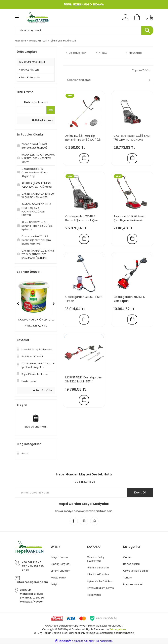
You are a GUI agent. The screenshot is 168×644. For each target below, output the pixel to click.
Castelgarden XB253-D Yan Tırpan (129, 299)
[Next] (54, 304)
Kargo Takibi (58, 578)
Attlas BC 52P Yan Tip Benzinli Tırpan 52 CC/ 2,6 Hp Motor (83, 138)
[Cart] (137, 17)
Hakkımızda (94, 595)
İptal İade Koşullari (98, 575)
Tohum (128, 578)
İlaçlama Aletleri (133, 585)
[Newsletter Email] (84, 493)
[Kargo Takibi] (150, 17)
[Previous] (18, 304)
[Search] (84, 30)
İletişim (55, 585)
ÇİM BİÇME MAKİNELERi (63, 41)
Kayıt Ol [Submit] (140, 492)
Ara (51, 110)
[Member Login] (125, 17)
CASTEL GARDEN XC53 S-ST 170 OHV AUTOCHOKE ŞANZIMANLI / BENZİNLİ (132, 138)
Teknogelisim (118, 629)
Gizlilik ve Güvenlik (98, 568)
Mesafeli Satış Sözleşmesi (95, 559)
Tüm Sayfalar (43, 390)
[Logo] (38, 17)
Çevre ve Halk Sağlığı (136, 571)
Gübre (127, 557)
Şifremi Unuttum (61, 571)
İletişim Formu (59, 557)
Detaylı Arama (42, 120)
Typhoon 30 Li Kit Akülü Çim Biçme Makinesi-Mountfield (129, 218)
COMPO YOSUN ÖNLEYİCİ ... (36, 320)
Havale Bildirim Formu (100, 588)
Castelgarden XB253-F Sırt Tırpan (83, 299)
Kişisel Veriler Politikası (100, 581)
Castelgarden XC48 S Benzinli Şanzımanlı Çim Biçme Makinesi (82, 218)
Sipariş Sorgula (60, 564)
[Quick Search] (30, 110)
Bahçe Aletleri (131, 564)
